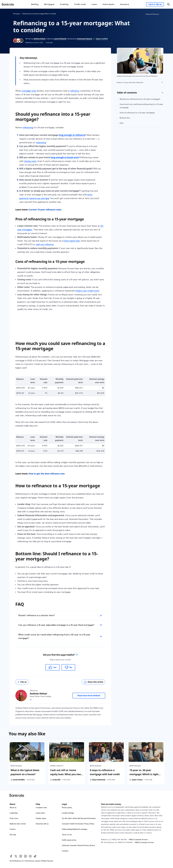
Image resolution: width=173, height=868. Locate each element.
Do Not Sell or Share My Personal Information (79, 818)
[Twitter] (16, 856)
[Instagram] (21, 856)
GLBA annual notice (69, 840)
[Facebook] (11, 856)
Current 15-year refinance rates (45, 210)
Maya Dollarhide (99, 780)
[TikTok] (35, 856)
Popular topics (41, 818)
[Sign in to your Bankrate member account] (155, 4)
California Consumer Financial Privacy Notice (78, 846)
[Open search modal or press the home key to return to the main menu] (168, 4)
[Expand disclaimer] (162, 82)
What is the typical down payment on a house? (25, 772)
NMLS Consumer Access (138, 840)
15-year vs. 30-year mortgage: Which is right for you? (144, 774)
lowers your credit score (87, 291)
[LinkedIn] (25, 856)
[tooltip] (77, 655)
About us (13, 808)
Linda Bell (56, 780)
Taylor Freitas (137, 780)
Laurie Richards (60, 39)
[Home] (8, 4)
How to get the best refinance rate (47, 474)
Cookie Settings (68, 813)
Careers (13, 829)
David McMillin (19, 780)
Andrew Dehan (40, 39)
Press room (14, 818)
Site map (13, 835)
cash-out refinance (45, 244)
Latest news (40, 813)
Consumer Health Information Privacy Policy (78, 824)
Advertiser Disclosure (152, 14)
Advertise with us (42, 824)
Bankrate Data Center (18, 824)
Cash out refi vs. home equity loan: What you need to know (66, 774)
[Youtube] (30, 856)
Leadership (14, 813)
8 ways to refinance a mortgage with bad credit (105, 772)
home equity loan (72, 241)
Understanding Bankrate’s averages (75, 829)
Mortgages (17, 14)
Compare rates (41, 808)
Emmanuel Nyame (85, 39)
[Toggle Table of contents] (162, 93)
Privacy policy (67, 808)
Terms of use (67, 835)
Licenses (65, 851)
